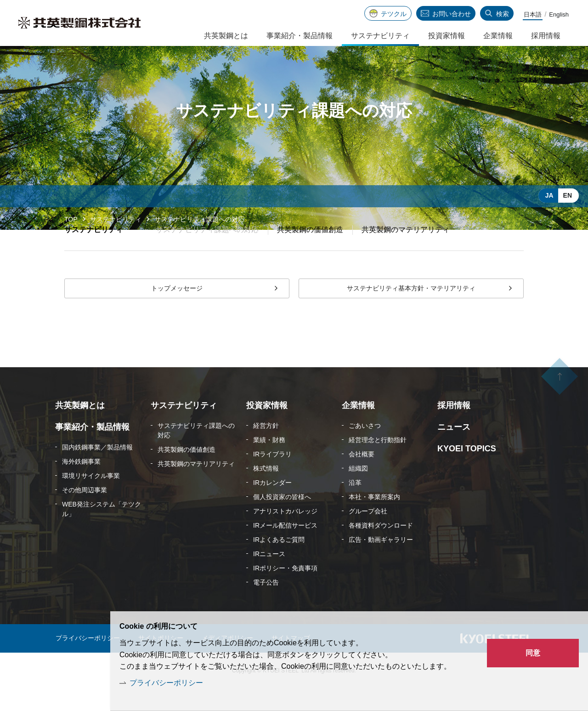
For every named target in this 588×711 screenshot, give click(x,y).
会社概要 (362, 477)
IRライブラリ (272, 477)
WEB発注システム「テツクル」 (102, 532)
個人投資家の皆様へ (282, 519)
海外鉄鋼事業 (81, 484)
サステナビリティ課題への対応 (196, 453)
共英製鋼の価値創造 (310, 252)
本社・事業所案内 (374, 519)
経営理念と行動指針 (378, 462)
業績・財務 (269, 462)
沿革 (355, 505)
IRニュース (269, 576)
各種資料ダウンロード (381, 548)
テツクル (394, 14)
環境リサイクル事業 (91, 498)
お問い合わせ (452, 14)
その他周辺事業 (85, 512)
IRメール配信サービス (285, 548)
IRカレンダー (272, 505)
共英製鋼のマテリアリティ (406, 252)
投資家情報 (447, 36)
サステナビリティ (116, 219)
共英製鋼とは (226, 36)
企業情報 (498, 36)
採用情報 (546, 36)
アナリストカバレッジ (285, 534)
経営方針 (266, 448)
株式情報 (266, 491)
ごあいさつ (365, 448)
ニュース (454, 449)
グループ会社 (368, 534)
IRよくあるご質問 (279, 562)
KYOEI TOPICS (467, 471)
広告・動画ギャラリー (381, 562)
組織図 (358, 491)
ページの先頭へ (560, 410)
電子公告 (266, 605)
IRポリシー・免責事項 (285, 591)
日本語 (533, 14)
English (559, 14)
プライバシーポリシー (166, 683)
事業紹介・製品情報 (300, 36)
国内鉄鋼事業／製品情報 (97, 470)
